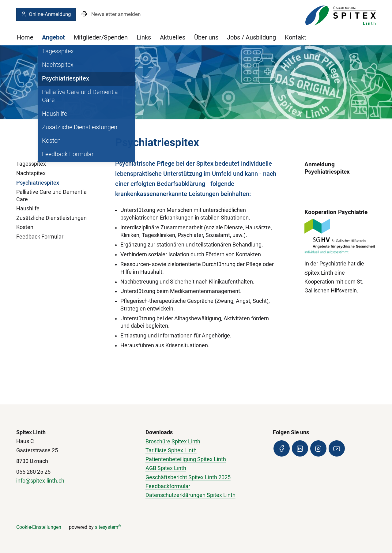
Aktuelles (173, 38)
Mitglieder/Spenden (101, 38)
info (21, 481)
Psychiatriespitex (38, 183)
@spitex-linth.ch (45, 481)
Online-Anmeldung (46, 14)
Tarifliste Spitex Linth (171, 450)
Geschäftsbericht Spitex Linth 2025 (188, 477)
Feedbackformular (168, 486)
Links (144, 38)
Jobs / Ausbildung (251, 38)
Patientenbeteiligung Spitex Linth (186, 459)
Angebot (53, 38)
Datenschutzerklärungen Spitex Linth (190, 495)
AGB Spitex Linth (166, 468)
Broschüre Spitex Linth (173, 442)
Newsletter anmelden (116, 14)
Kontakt (296, 38)
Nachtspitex (31, 173)
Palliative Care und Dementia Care (51, 196)
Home (25, 38)
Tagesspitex (31, 164)
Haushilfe (28, 209)
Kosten (25, 227)
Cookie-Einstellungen (39, 527)
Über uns (206, 38)
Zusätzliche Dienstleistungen (51, 218)
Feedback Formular (40, 237)
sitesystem (108, 527)
